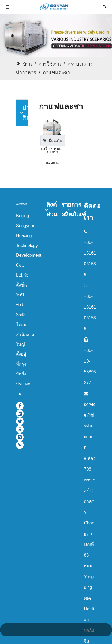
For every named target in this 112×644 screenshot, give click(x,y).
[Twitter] (20, 421)
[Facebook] (20, 405)
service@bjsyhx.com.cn (90, 426)
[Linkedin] (20, 414)
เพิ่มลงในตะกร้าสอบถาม (53, 142)
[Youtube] (20, 429)
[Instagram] (20, 437)
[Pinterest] (20, 445)
